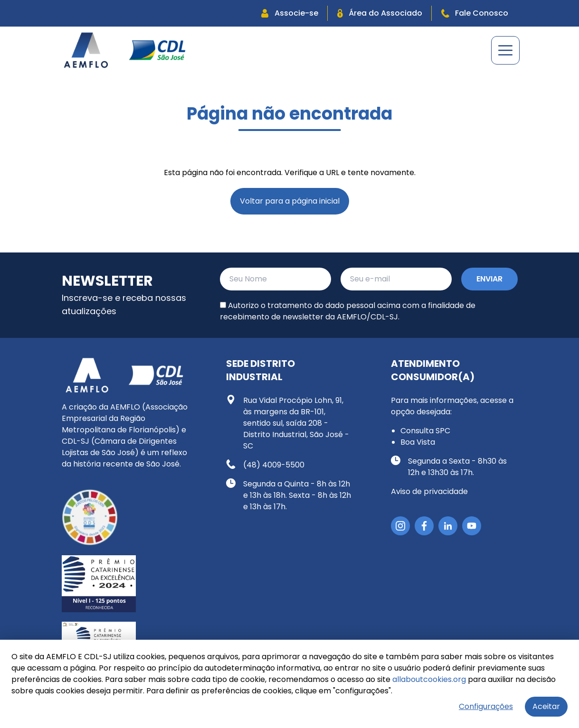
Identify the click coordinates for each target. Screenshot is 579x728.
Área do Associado (380, 13)
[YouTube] (472, 526)
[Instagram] (400, 526)
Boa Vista (418, 442)
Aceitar (546, 706)
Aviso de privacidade (429, 491)
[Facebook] (424, 526)
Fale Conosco (475, 13)
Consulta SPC (425, 431)
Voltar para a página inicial (290, 201)
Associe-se (290, 13)
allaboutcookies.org (429, 679)
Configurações (486, 706)
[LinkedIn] (448, 526)
